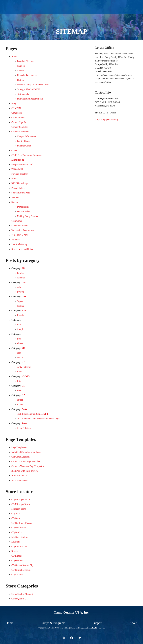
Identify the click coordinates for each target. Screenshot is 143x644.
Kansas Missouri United (22, 249)
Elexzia (21, 315)
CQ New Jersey (19, 528)
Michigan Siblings (20, 537)
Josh (19, 353)
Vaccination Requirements (23, 230)
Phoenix (21, 343)
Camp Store (17, 113)
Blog (14, 103)
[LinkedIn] (80, 638)
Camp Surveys (18, 118)
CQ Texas (16, 514)
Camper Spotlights (20, 127)
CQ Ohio (16, 518)
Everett (20, 292)
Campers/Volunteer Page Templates (28, 466)
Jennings (21, 278)
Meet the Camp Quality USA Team (33, 85)
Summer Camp (24, 146)
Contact (15, 150)
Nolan (20, 358)
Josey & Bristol (24, 428)
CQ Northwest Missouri (22, 523)
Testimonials (23, 94)
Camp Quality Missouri (22, 594)
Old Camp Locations (21, 457)
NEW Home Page (20, 183)
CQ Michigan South (21, 499)
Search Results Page (21, 193)
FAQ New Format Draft (22, 164)
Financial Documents (27, 75)
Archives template (20, 480)
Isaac (19, 390)
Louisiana (16, 542)
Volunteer (16, 240)
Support (15, 202)
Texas (24, 423)
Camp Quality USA (20, 599)
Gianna (20, 306)
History (21, 80)
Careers (21, 71)
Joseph (20, 329)
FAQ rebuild (17, 169)
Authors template (19, 476)
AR (23, 268)
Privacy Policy (18, 188)
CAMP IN (16, 108)
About (14, 56)
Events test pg (18, 160)
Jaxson (20, 400)
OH (23, 386)
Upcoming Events (20, 226)
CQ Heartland (18, 561)
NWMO (26, 376)
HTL (24, 311)
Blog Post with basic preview (25, 471)
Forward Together (20, 174)
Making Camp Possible (28, 216)
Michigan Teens (19, 509)
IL (23, 320)
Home (14, 179)
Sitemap (15, 197)
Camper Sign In (19, 122)
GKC (24, 296)
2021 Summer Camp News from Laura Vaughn (39, 419)
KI (23, 334)
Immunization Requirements (30, 99)
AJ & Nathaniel (24, 367)
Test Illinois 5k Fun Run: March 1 (33, 414)
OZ (23, 395)
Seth (19, 339)
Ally (19, 287)
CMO (24, 282)
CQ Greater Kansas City (23, 565)
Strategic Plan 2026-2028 (29, 89)
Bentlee (21, 273)
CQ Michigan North (21, 504)
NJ (23, 362)
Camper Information (26, 136)
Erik (19, 381)
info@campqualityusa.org (107, 120)
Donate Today (24, 211)
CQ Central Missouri (21, 570)
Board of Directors (26, 61)
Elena (20, 372)
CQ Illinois (17, 556)
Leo (19, 325)
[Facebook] (72, 638)
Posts (24, 409)
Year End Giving (19, 244)
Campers (21, 66)
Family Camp (23, 141)
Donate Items (23, 207)
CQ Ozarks (17, 532)
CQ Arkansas (17, 575)
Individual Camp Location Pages (26, 452)
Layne (20, 404)
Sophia (20, 301)
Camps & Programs (20, 132)
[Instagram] (63, 638)
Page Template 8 (19, 447)
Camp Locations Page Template (26, 461)
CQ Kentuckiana (19, 546)
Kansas (15, 551)
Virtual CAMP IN (20, 235)
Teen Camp (17, 221)
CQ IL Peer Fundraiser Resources (27, 155)
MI (23, 348)
